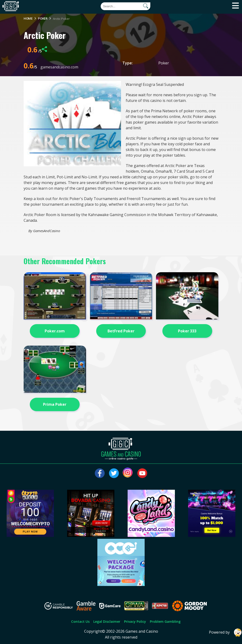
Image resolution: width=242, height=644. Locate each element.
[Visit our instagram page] (128, 473)
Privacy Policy (135, 621)
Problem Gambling (165, 621)
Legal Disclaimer (107, 621)
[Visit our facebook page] (100, 473)
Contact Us (80, 621)
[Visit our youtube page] (142, 473)
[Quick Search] (125, 6)
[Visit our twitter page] (114, 473)
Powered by (225, 633)
